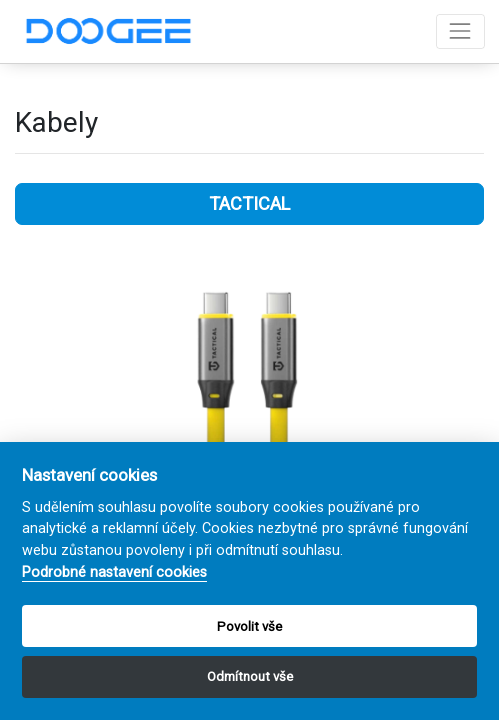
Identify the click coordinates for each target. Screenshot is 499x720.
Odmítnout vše (250, 676)
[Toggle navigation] (460, 31)
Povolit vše (249, 626)
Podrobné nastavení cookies (114, 572)
